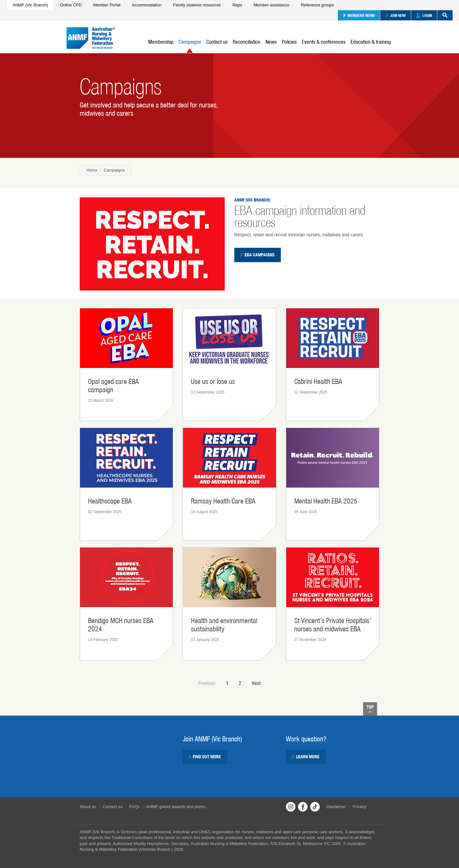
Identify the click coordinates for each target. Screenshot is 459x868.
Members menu (359, 15)
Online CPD (71, 5)
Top (370, 709)
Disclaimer (336, 807)
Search (442, 15)
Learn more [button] (306, 757)
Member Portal (107, 5)
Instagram (291, 807)
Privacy (359, 807)
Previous (207, 683)
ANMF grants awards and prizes (176, 807)
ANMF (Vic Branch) (30, 5)
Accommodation (147, 5)
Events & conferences (324, 42)
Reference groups (317, 5)
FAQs (135, 807)
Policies (289, 42)
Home (92, 170)
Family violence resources (197, 5)
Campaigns (190, 46)
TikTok (315, 807)
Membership (161, 42)
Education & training (371, 42)
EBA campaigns (257, 255)
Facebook (303, 807)
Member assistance (271, 5)
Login (424, 15)
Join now (396, 15)
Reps (237, 5)
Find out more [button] (205, 757)
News (271, 42)
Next (256, 683)
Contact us (217, 42)
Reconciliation (247, 42)
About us (88, 807)
